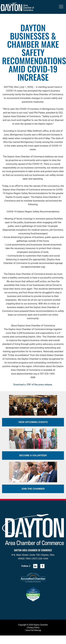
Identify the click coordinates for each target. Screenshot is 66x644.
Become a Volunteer (33, 455)
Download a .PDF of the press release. (33, 384)
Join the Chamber (33, 489)
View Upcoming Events (33, 422)
